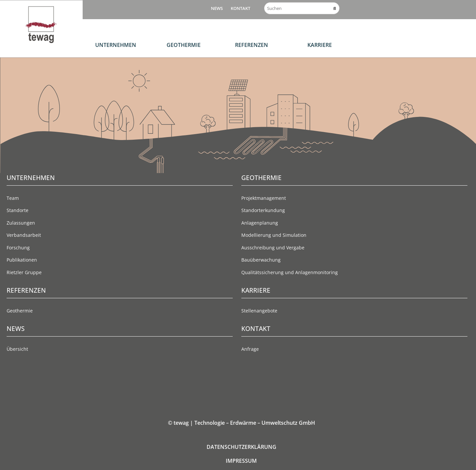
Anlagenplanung (260, 223)
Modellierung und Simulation (274, 235)
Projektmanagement (264, 198)
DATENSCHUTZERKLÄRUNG (241, 447)
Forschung (18, 248)
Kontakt (240, 8)
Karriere (320, 45)
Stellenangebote (259, 311)
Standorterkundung (263, 210)
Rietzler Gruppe (24, 272)
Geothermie (184, 45)
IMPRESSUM (241, 461)
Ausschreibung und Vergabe (273, 248)
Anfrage (250, 349)
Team (13, 198)
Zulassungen (21, 223)
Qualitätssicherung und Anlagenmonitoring (290, 272)
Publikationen (22, 260)
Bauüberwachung (261, 260)
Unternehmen (116, 45)
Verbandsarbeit (24, 235)
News (217, 8)
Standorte (18, 210)
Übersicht (17, 349)
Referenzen (252, 45)
